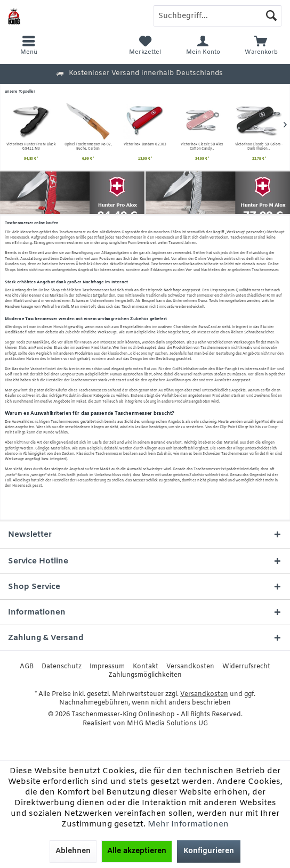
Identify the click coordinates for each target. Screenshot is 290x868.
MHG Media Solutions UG (167, 724)
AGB (27, 667)
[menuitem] (261, 45)
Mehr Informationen (188, 824)
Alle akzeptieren (137, 851)
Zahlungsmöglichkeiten (145, 675)
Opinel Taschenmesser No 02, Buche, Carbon (31, 147)
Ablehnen (73, 851)
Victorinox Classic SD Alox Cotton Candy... (145, 147)
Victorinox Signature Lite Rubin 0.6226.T (259, 147)
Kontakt (146, 667)
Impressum (107, 667)
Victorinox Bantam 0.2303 (88, 144)
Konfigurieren (209, 851)
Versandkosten (190, 667)
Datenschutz (62, 667)
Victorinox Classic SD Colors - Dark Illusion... (202, 147)
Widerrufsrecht (246, 667)
